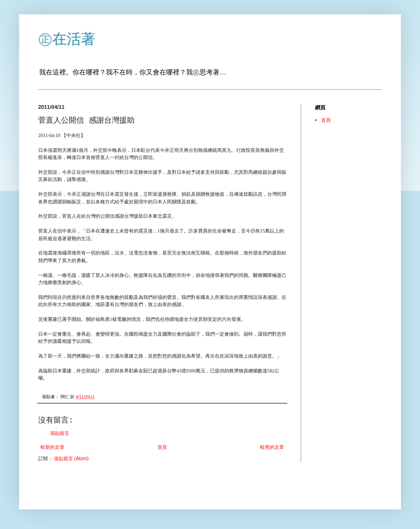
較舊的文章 (272, 447)
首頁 (162, 447)
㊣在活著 (67, 39)
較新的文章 (52, 447)
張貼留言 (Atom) (71, 459)
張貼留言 (60, 433)
